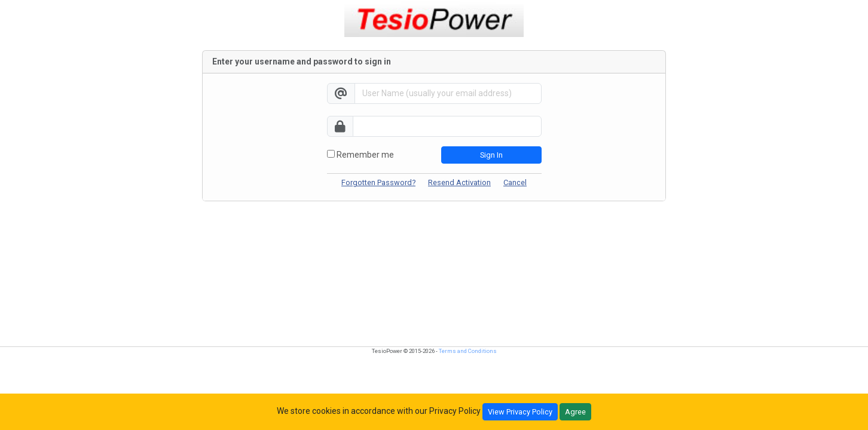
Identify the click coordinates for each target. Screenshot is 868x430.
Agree (575, 412)
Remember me (360, 155)
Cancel (515, 182)
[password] (447, 126)
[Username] (448, 93)
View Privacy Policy (520, 412)
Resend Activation (459, 182)
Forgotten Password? (378, 182)
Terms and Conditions (468, 351)
